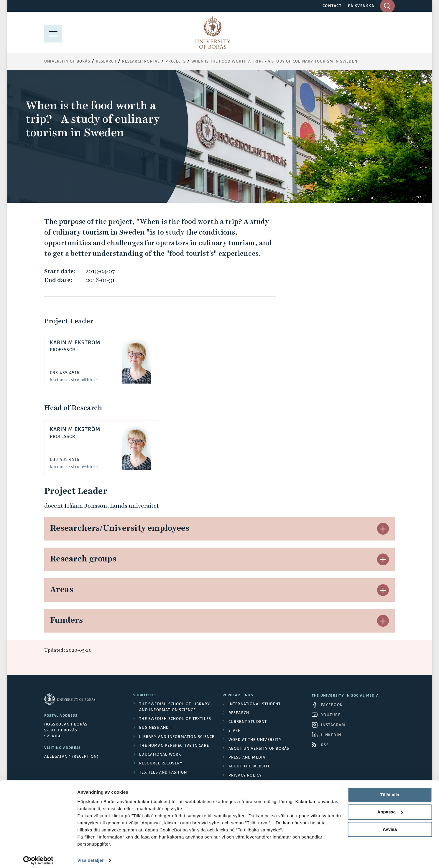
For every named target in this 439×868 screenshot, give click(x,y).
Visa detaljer (90, 856)
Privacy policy (245, 776)
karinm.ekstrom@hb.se (74, 380)
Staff (235, 731)
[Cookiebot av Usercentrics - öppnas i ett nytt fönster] (38, 856)
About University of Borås (259, 749)
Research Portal (141, 62)
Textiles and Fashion (163, 773)
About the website (249, 767)
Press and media (247, 758)
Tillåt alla (390, 791)
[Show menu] (53, 32)
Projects (176, 62)
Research (106, 62)
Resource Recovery (161, 764)
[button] (383, 529)
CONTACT (332, 6)
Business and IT (157, 728)
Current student (248, 722)
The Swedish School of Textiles (175, 719)
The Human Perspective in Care (174, 746)
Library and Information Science (177, 737)
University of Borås (67, 62)
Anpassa (390, 808)
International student (255, 704)
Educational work (160, 755)
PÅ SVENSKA (361, 6)
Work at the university (255, 740)
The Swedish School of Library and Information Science (175, 707)
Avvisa (390, 825)
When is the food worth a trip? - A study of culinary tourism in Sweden (274, 62)
